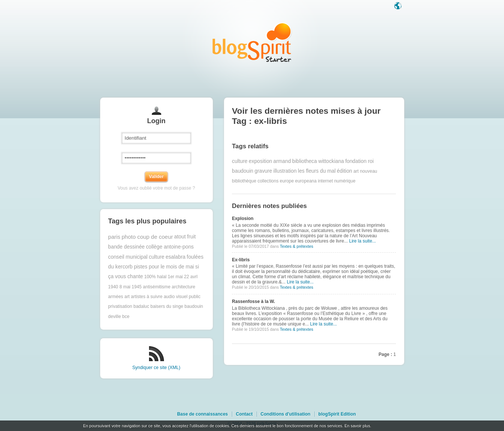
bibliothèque (244, 181)
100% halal (155, 277)
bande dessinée (126, 247)
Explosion (243, 219)
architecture (184, 287)
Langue (399, 6)
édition (345, 171)
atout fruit (185, 237)
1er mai (175, 277)
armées (116, 297)
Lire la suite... (362, 241)
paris (114, 237)
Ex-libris (241, 260)
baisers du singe (167, 306)
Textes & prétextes (297, 246)
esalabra (175, 257)
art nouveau (365, 171)
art (127, 297)
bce (126, 316)
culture (157, 257)
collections (268, 181)
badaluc (141, 306)
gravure (263, 171)
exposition (260, 161)
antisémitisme (157, 287)
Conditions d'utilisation (285, 414)
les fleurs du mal (317, 171)
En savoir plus (357, 426)
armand (282, 161)
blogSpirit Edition (337, 414)
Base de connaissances (202, 414)
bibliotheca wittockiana (318, 161)
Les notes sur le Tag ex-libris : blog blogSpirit (252, 42)
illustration (285, 171)
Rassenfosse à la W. (254, 301)
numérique (345, 181)
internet (325, 181)
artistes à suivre (147, 297)
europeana (306, 181)
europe (287, 181)
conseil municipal (128, 257)
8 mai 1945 (130, 287)
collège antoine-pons (170, 247)
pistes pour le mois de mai (164, 267)
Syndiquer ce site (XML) (156, 368)
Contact (244, 414)
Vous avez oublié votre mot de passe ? (156, 188)
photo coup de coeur (147, 237)
